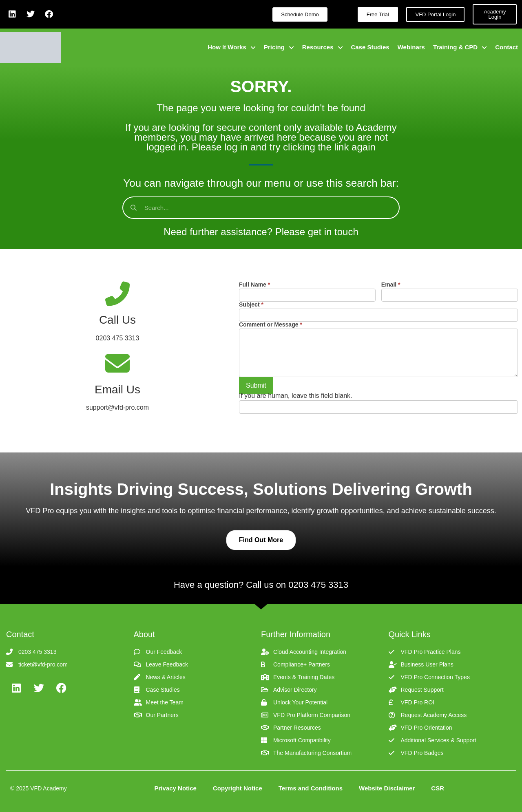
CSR (438, 788)
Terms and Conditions (311, 788)
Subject (251, 305)
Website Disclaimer (387, 788)
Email (391, 285)
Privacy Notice (176, 788)
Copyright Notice (238, 788)
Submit (256, 385)
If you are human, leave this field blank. (296, 396)
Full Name (254, 285)
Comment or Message (271, 325)
